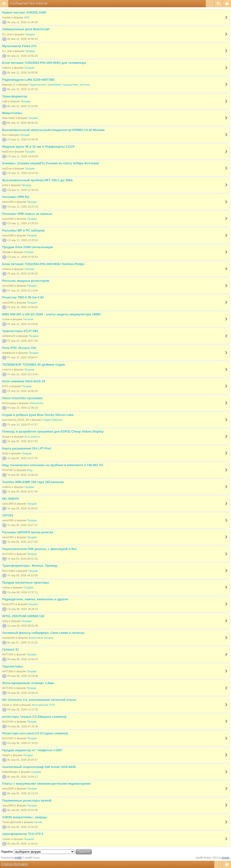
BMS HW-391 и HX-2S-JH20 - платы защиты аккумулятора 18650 (51, 314)
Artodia (226, 858)
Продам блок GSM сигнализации (28, 247)
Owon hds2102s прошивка (22, 398)
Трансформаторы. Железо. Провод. (30, 566)
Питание (28, 319)
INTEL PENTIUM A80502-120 (23, 616)
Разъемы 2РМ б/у (16, 197)
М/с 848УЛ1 (11, 499)
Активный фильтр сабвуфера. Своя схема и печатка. (44, 633)
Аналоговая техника (41, 638)
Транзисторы (12, 666)
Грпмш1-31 (11, 649)
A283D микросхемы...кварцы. (25, 817)
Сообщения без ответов (29, 3)
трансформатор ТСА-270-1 (23, 834)
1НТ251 (8, 515)
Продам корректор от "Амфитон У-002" (33, 750)
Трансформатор (15, 96)
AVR (27, 17)
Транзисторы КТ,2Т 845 (20, 331)
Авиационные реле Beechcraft (26, 29)
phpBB (18, 858)
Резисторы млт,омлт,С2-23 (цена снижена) (35, 733)
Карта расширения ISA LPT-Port (27, 448)
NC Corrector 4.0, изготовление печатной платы (39, 700)
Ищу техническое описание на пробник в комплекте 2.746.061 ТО (53, 465)
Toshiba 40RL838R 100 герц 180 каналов (33, 482)
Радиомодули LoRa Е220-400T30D (28, 80)
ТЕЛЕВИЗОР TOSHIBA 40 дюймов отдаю (34, 365)
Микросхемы (12, 113)
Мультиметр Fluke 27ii (19, 46)
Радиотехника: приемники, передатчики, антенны (60, 85)
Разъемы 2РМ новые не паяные (27, 214)
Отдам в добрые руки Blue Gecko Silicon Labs (38, 415)
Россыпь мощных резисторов (26, 281)
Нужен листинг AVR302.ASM (24, 12)
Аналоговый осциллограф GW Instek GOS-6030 (39, 767)
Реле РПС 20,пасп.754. (19, 348)
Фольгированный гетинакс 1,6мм (28, 683)
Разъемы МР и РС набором (23, 230)
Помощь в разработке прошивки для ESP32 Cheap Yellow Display (53, 431)
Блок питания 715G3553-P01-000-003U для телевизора (44, 63)
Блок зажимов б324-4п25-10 (24, 381)
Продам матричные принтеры (26, 582)
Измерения (36, 403)
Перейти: (7, 852)
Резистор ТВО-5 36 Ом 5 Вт (23, 297)
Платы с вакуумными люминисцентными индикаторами (46, 784)
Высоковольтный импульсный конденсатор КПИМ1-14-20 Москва (53, 130)
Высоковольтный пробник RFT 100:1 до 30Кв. (38, 180)
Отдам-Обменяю (52, 420)
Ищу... (31, 470)
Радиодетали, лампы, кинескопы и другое (35, 599)
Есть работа (32, 437)
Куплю (38, 822)
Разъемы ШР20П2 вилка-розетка (28, 532)
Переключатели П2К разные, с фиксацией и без (39, 549)
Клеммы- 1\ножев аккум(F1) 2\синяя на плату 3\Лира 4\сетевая (51, 163)
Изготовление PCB (43, 705)
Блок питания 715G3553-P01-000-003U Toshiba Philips (43, 264)
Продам (30, 34)
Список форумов (15, 864)
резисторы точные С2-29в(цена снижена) (34, 717)
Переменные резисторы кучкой (27, 800)
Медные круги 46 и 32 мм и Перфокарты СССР (38, 147)
